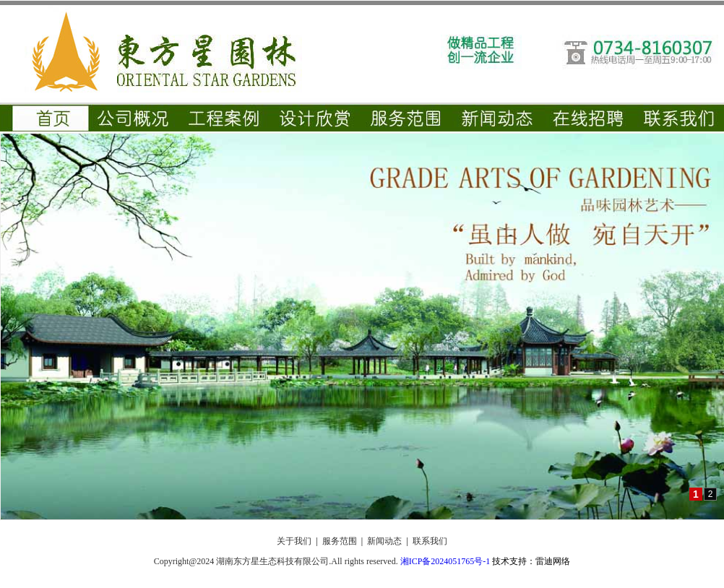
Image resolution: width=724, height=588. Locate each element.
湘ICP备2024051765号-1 (445, 561)
